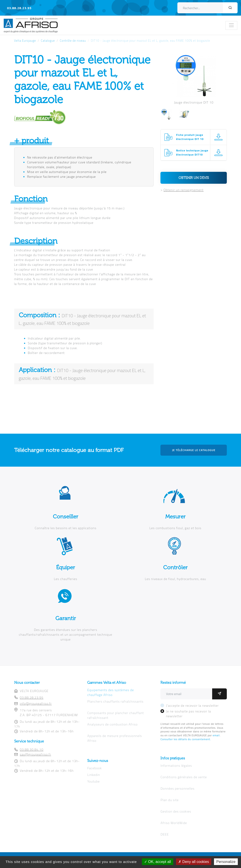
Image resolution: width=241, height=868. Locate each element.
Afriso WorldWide (174, 823)
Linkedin (93, 775)
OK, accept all (158, 862)
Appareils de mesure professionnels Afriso (115, 738)
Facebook (94, 768)
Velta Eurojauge (25, 41)
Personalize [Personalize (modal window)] (226, 862)
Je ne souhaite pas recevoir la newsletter (188, 714)
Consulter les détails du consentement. (186, 739)
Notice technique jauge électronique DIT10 (192, 153)
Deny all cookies (194, 862)
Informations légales (176, 765)
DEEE (165, 834)
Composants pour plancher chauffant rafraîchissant (115, 715)
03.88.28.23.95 (19, 8)
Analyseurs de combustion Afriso (112, 724)
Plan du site (169, 800)
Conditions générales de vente (184, 777)
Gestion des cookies (176, 811)
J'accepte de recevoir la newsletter (192, 705)
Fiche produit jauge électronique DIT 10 (190, 137)
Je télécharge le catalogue (194, 450)
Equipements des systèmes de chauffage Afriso (111, 692)
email (216, 735)
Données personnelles (177, 788)
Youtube (93, 781)
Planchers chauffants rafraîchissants (115, 701)
